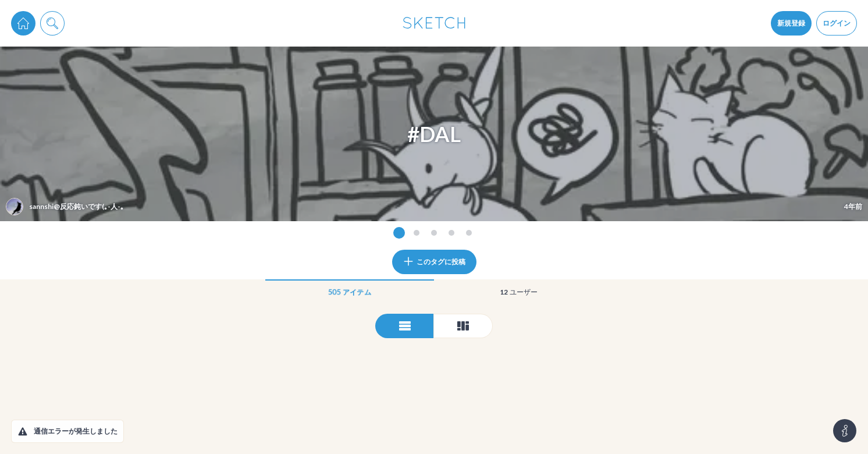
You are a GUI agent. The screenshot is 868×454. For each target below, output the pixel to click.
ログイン (837, 23)
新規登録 (791, 23)
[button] (23, 431)
